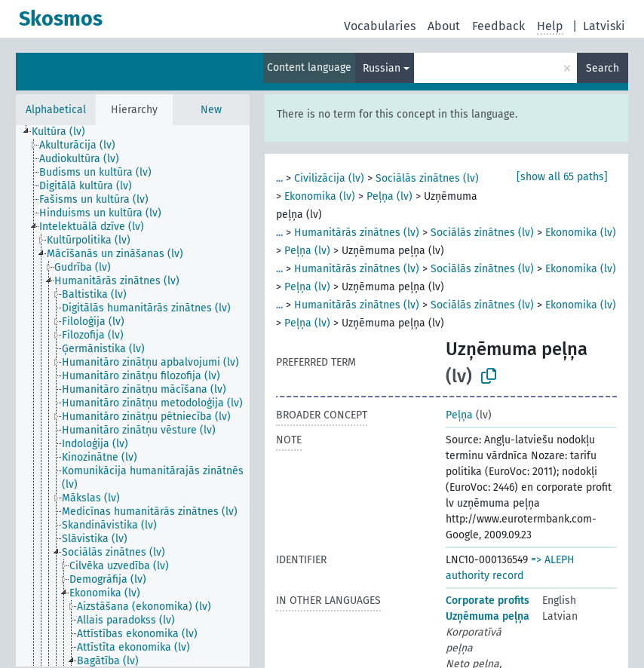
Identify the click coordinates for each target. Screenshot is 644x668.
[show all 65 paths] (562, 177)
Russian (382, 68)
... (279, 178)
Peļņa (459, 415)
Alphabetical (56, 110)
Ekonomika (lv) (320, 196)
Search (603, 68)
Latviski (604, 26)
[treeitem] (65, 132)
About (444, 26)
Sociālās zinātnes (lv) (427, 178)
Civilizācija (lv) (329, 178)
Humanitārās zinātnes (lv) (357, 233)
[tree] (133, 396)
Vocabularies (380, 26)
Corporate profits (488, 601)
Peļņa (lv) (389, 196)
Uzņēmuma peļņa (488, 616)
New (211, 110)
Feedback (498, 26)
